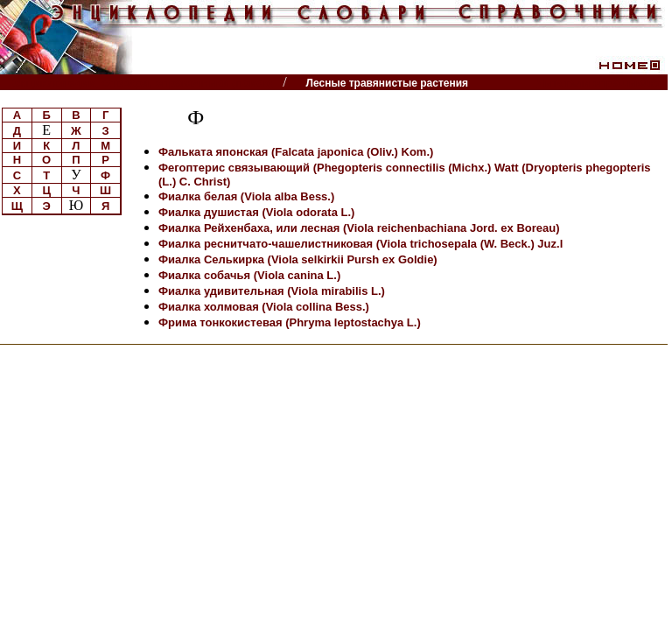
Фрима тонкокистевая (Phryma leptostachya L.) (290, 322)
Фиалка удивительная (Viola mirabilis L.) (272, 291)
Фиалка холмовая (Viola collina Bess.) (264, 307)
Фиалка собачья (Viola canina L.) (249, 275)
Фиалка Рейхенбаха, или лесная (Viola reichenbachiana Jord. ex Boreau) (359, 228)
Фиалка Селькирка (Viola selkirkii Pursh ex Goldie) (298, 259)
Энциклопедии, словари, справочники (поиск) (142, 83)
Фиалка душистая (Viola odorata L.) (256, 212)
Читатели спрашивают (601, 83)
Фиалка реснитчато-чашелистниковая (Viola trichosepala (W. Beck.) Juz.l (360, 244)
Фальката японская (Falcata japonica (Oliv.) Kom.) (296, 152)
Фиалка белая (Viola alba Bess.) (246, 196)
